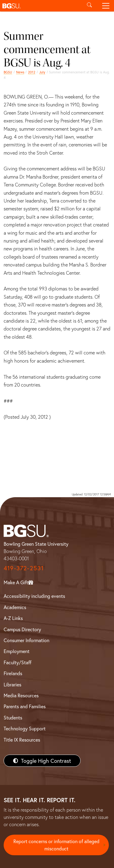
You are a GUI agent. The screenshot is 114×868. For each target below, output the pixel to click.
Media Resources (21, 695)
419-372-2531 (24, 568)
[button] (41, 6)
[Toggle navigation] (106, 6)
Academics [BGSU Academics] (15, 607)
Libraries (12, 684)
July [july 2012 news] (42, 72)
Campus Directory (22, 629)
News (20, 72)
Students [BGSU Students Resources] (13, 717)
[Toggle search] (89, 6)
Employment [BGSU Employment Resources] (17, 651)
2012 (32, 72)
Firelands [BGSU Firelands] (13, 673)
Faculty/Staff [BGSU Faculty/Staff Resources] (17, 662)
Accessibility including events (34, 596)
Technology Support (25, 728)
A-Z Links (13, 618)
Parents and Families (25, 706)
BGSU (8, 72)
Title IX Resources (22, 740)
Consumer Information (26, 640)
